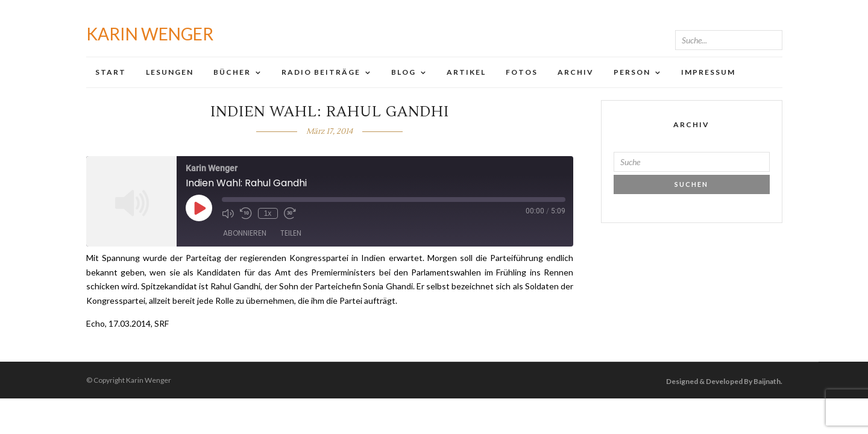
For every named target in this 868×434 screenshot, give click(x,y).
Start (111, 72)
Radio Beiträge (321, 72)
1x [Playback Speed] (268, 213)
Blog (404, 72)
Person (632, 72)
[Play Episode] (199, 208)
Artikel (466, 72)
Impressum (708, 72)
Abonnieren (245, 233)
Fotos (522, 72)
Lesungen (170, 72)
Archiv (576, 72)
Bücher (232, 72)
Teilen (291, 233)
